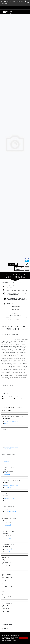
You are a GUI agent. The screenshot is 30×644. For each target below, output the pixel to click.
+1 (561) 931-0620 (8, 449)
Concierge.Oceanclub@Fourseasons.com (12, 460)
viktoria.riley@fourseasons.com (10, 511)
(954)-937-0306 (7, 474)
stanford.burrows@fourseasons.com (11, 550)
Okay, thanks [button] (24, 638)
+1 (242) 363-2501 (8, 462)
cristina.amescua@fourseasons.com (11, 421)
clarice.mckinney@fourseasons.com (11, 524)
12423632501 (7, 436)
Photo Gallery (13, 224)
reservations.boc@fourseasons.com (11, 447)
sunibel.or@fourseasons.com (9, 473)
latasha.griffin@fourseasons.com (10, 537)
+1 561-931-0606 (7, 539)
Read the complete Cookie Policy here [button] (10, 641)
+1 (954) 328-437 (7, 487)
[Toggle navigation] (27, 12)
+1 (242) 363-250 (7, 500)
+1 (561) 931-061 (7, 513)
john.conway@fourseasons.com (10, 498)
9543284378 (6, 423)
